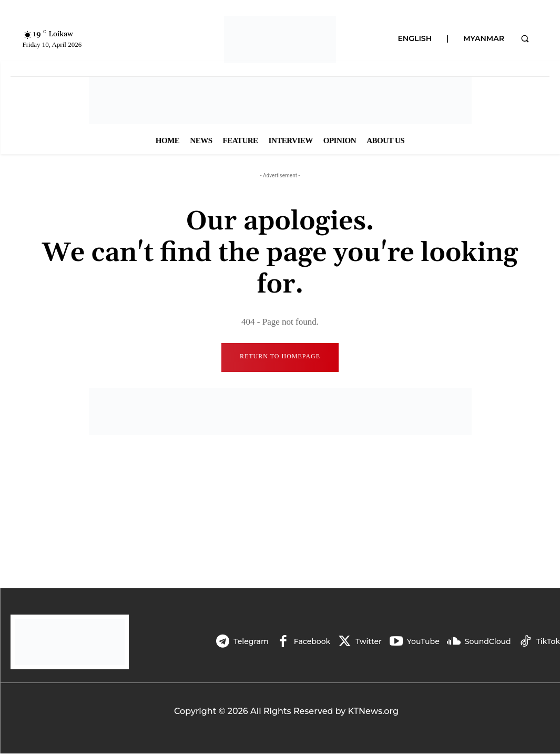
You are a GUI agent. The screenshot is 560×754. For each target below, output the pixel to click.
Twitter (369, 642)
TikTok (548, 642)
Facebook (312, 642)
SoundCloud (488, 642)
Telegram (251, 642)
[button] (525, 38)
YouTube (423, 642)
